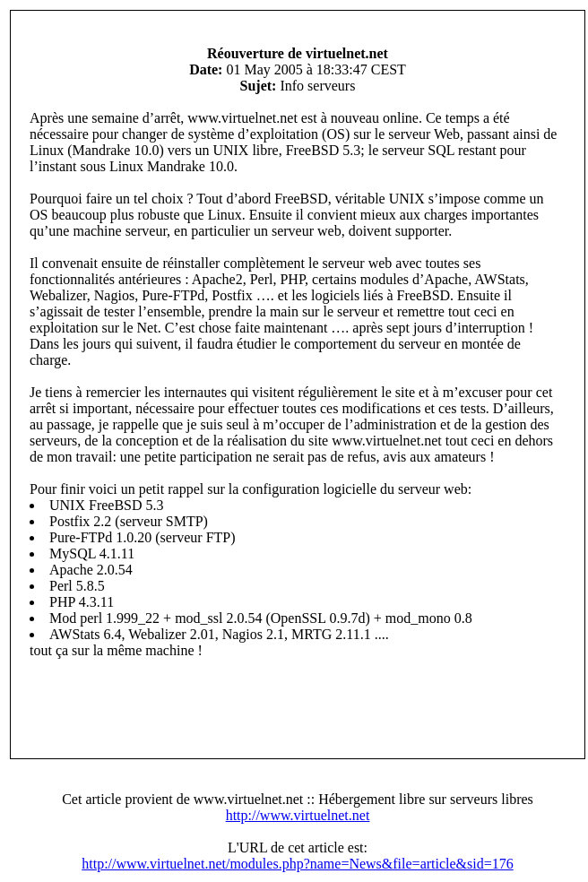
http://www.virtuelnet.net (298, 815)
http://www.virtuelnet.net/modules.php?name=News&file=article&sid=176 (297, 864)
